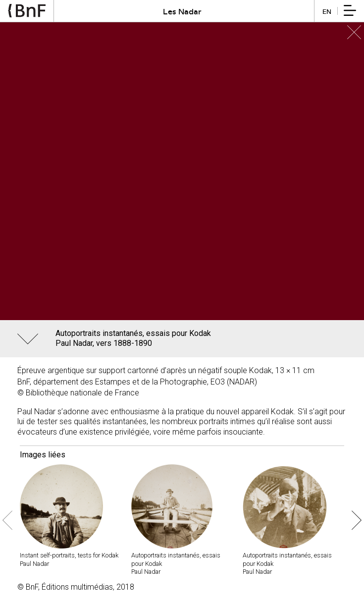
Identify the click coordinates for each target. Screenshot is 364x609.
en (327, 11)
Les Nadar (182, 11)
